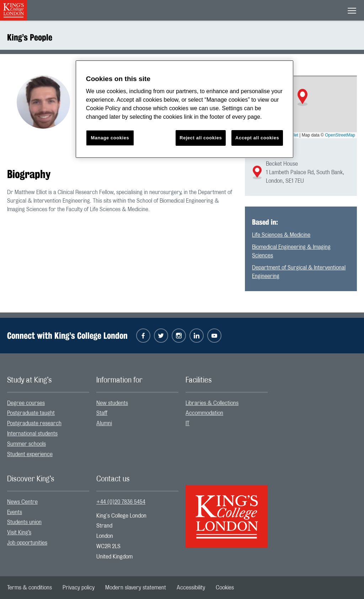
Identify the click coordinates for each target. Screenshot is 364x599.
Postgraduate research (34, 423)
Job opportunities (27, 543)
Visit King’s (19, 533)
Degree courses (26, 403)
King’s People (30, 37)
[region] (184, 109)
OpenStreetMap (340, 135)
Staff (102, 413)
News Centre (22, 502)
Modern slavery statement (136, 588)
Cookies (225, 588)
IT (188, 423)
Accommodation (204, 413)
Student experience (30, 454)
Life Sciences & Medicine (281, 235)
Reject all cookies (201, 138)
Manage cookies (110, 138)
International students (32, 434)
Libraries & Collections (212, 403)
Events (15, 512)
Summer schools (26, 444)
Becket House (282, 164)
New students (112, 403)
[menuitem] (48, 403)
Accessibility (191, 588)
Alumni (104, 423)
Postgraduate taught (31, 413)
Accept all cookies (257, 138)
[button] (303, 97)
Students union (24, 522)
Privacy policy (79, 588)
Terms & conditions (30, 588)
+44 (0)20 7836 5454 (121, 502)
